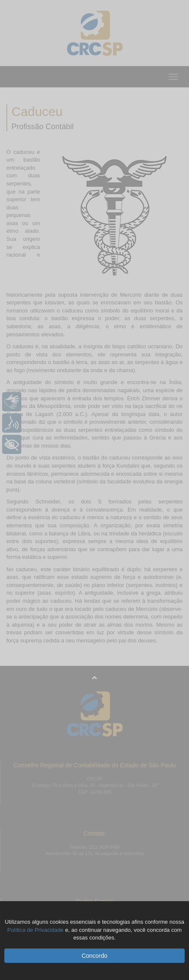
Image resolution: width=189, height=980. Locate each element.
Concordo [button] (95, 956)
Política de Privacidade (35, 930)
